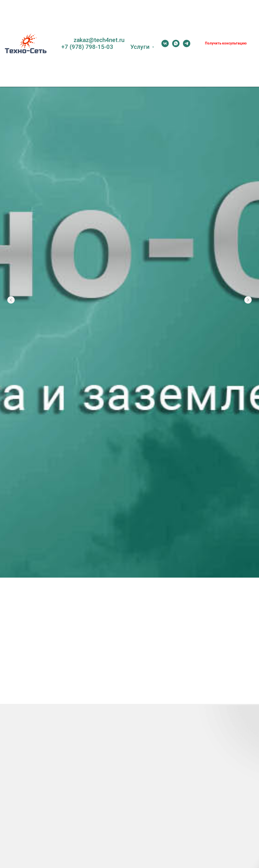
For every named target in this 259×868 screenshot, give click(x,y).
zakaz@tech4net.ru (99, 40)
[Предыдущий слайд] (11, 277)
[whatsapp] (176, 43)
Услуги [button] (141, 47)
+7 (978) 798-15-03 (87, 47)
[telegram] (187, 43)
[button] (226, 43)
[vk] (165, 43)
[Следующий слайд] (248, 277)
